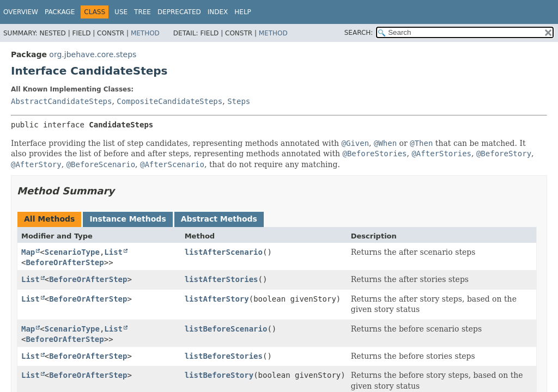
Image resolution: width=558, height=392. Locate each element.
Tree (142, 12)
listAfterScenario (224, 252)
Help (243, 12)
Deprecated (179, 12)
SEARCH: (359, 33)
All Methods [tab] (49, 219)
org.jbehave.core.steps (93, 54)
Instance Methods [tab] (128, 219)
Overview (21, 12)
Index (218, 12)
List (113, 252)
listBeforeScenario (226, 329)
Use (121, 12)
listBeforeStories (224, 356)
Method (145, 33)
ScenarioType (72, 252)
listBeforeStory (219, 375)
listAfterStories (222, 279)
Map (28, 252)
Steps (239, 101)
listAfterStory (217, 299)
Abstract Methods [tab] (219, 219)
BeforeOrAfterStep (65, 262)
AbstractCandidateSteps (61, 101)
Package (60, 12)
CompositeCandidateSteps (169, 101)
